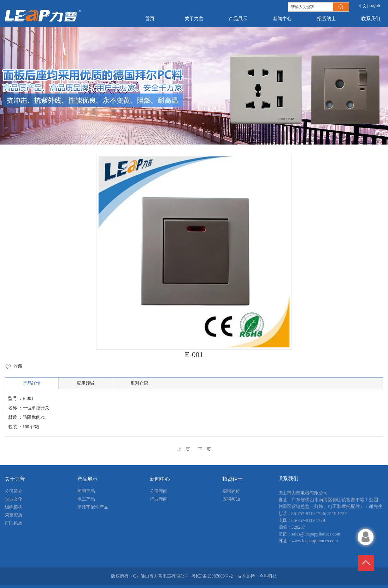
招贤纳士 (232, 479)
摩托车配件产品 (93, 507)
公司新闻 (159, 491)
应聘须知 (231, 499)
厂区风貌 (14, 523)
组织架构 (14, 507)
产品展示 (87, 479)
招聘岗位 (231, 491)
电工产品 (86, 499)
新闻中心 (160, 479)
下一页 (204, 449)
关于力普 (15, 479)
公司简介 (14, 491)
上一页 (184, 449)
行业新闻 (159, 499)
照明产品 (86, 491)
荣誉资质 (14, 515)
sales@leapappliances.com (313, 538)
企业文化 (14, 499)
